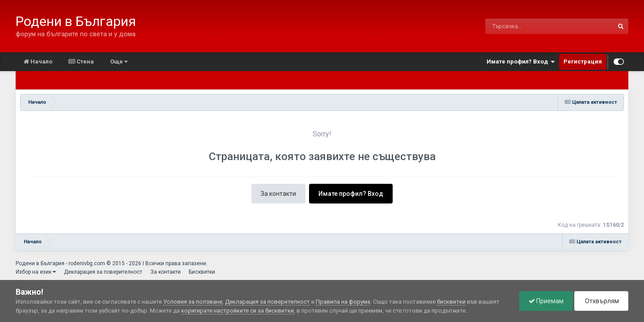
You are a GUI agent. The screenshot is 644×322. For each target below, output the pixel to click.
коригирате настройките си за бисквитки (237, 311)
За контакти (278, 194)
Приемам (546, 301)
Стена (81, 61)
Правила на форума (343, 302)
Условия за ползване (193, 302)
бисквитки (451, 302)
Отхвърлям (601, 301)
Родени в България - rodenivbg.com (60, 263)
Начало (38, 61)
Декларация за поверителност (103, 272)
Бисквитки (202, 272)
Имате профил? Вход (521, 62)
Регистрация (583, 61)
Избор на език (36, 272)
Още (119, 61)
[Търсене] (526, 26)
